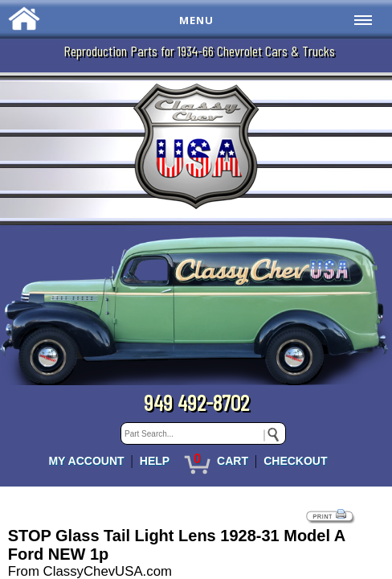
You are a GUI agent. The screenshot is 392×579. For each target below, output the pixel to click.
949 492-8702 (196, 402)
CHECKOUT (295, 461)
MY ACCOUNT (86, 461)
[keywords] (203, 433)
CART (233, 461)
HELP (155, 461)
